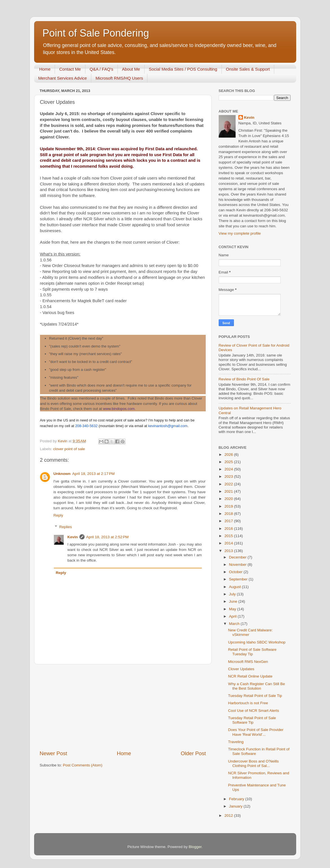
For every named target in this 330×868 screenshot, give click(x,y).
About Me (131, 69)
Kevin (73, 537)
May (233, 609)
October (236, 572)
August (236, 587)
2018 (229, 514)
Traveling (236, 742)
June (234, 601)
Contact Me (70, 69)
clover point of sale (69, 449)
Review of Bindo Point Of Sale (244, 379)
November (238, 565)
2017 (229, 521)
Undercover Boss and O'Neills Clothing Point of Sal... (253, 763)
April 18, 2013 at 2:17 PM (93, 474)
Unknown (62, 474)
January (236, 806)
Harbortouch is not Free (248, 703)
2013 (229, 551)
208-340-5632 (87, 426)
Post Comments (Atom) (83, 765)
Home (45, 69)
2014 (229, 543)
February (237, 799)
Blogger (195, 847)
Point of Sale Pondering (96, 33)
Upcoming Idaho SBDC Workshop (257, 642)
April (233, 616)
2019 (229, 506)
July (233, 594)
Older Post (193, 753)
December (238, 557)
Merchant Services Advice (63, 78)
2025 (229, 462)
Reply (58, 515)
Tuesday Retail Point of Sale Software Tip (252, 720)
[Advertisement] (123, 707)
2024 (229, 469)
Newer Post (54, 753)
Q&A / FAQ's (101, 69)
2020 (229, 499)
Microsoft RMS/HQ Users (119, 78)
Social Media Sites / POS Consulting (183, 69)
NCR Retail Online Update (250, 676)
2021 (229, 491)
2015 (229, 536)
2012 (229, 816)
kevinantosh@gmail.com (168, 426)
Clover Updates (241, 669)
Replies (66, 527)
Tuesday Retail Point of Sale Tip (255, 696)
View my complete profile (240, 233)
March (235, 624)
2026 (229, 455)
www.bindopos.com (119, 409)
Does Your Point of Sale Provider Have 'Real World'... (256, 732)
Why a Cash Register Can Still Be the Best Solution (256, 686)
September (239, 579)
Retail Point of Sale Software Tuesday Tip (252, 652)
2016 (229, 529)
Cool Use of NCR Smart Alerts (253, 711)
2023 (229, 476)
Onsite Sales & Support (248, 69)
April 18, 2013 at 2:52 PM (107, 537)
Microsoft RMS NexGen (248, 662)
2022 (229, 484)
